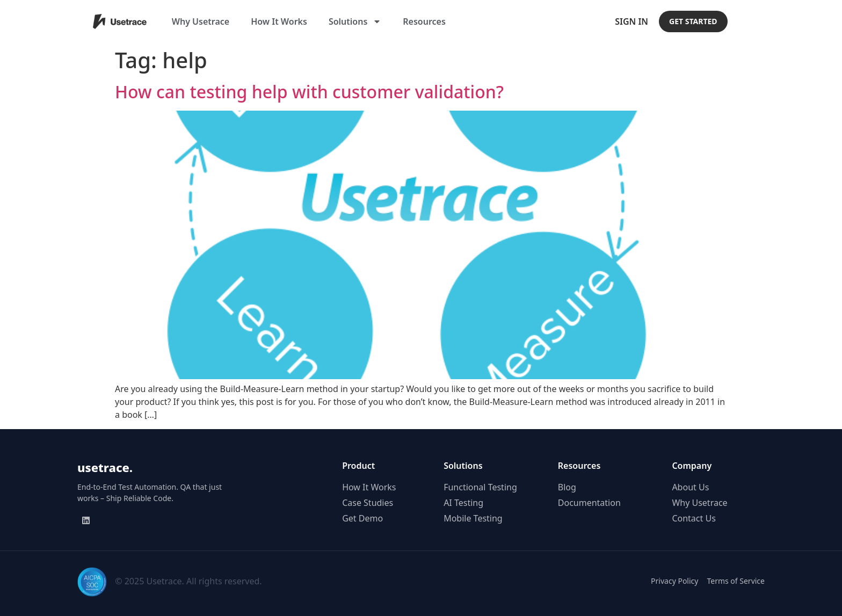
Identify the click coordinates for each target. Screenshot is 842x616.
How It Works (279, 21)
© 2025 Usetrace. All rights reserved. (188, 581)
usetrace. (105, 467)
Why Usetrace (201, 21)
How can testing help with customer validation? (309, 92)
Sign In (631, 21)
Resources (424, 21)
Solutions (355, 21)
